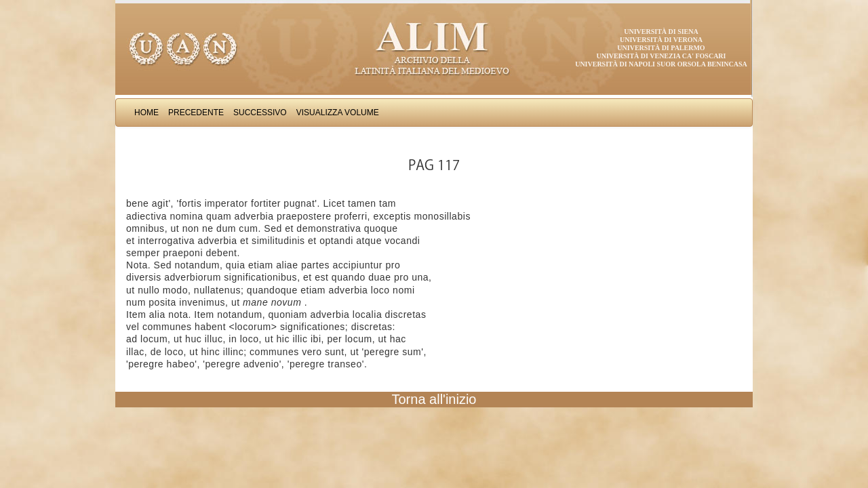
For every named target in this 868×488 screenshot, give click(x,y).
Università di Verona (661, 40)
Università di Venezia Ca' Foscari (662, 56)
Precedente (196, 113)
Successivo (260, 113)
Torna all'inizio (434, 399)
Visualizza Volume (338, 113)
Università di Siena (661, 32)
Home (146, 113)
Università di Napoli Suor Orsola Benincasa (661, 64)
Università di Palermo (661, 48)
